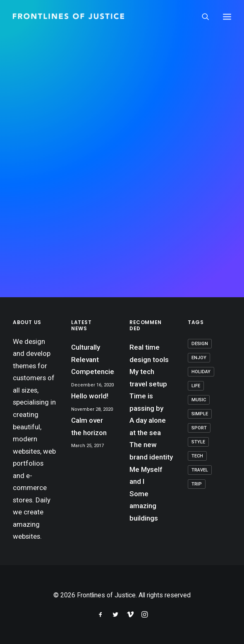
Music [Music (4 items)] (199, 400)
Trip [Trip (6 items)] (197, 484)
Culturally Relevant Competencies (93, 359)
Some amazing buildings (144, 506)
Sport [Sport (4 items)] (199, 428)
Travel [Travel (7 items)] (200, 470)
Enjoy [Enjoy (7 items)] (199, 358)
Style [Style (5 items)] (198, 442)
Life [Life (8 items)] (196, 386)
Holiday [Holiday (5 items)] (201, 372)
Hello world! (90, 396)
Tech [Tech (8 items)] (197, 456)
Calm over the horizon (89, 426)
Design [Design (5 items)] (200, 344)
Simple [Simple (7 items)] (200, 414)
